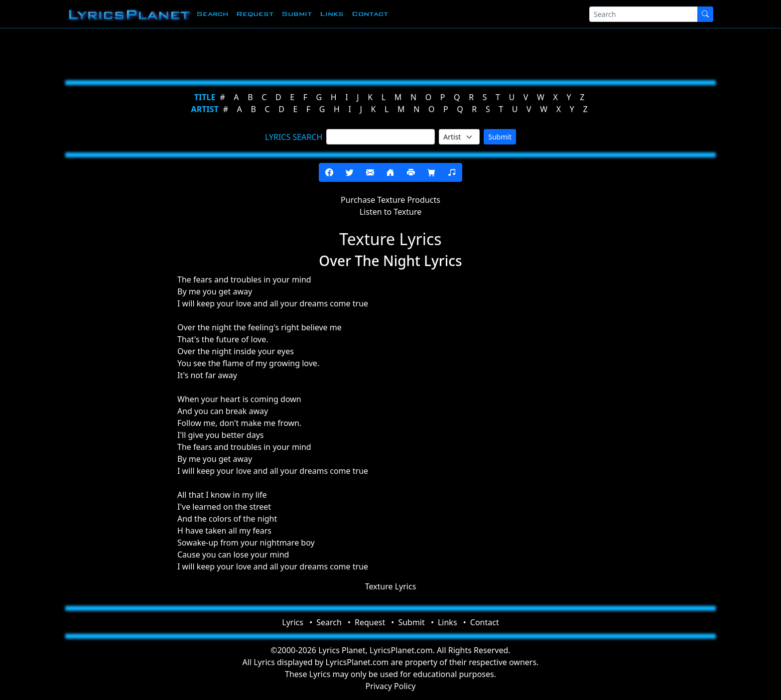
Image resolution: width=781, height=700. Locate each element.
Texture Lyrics (391, 586)
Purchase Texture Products (390, 200)
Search (212, 14)
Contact (370, 14)
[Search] (644, 14)
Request (255, 14)
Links (332, 14)
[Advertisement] (342, 52)
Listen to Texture (391, 212)
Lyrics (293, 622)
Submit (297, 14)
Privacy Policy (391, 686)
